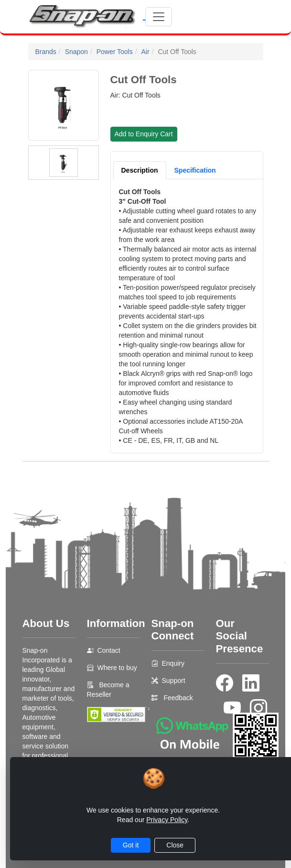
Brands (46, 52)
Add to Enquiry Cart (144, 134)
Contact (109, 650)
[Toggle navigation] (159, 17)
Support (174, 681)
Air (145, 52)
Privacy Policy (167, 820)
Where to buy (117, 668)
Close (175, 845)
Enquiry (173, 663)
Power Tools (115, 52)
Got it (131, 845)
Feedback (178, 698)
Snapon (76, 52)
